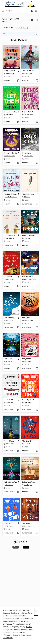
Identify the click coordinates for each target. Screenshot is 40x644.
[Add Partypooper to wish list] (37, 369)
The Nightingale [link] (9, 441)
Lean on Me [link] (8, 359)
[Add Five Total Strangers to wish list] (18, 204)
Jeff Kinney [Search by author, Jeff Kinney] (27, 362)
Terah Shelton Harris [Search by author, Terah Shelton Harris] (30, 279)
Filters (5, 34)
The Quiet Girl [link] (27, 441)
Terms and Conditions (11, 613)
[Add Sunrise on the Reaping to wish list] (18, 163)
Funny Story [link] (8, 523)
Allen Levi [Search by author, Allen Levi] (27, 197)
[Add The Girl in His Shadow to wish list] (37, 81)
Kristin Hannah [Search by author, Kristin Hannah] (10, 279)
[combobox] (16, 11)
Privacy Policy (27, 613)
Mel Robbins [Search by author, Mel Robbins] (9, 115)
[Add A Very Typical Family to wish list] (18, 81)
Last (26, 547)
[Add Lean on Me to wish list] (18, 369)
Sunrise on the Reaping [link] (10, 153)
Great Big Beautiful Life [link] (29, 400)
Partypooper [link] (27, 359)
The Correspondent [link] (10, 235)
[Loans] (32, 11)
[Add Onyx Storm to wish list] (37, 163)
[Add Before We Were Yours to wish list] (37, 492)
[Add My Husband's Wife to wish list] (18, 492)
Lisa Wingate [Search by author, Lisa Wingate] (28, 485)
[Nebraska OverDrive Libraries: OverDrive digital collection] (20, 4)
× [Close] (36, 612)
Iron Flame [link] (26, 318)
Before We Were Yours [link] (29, 482)
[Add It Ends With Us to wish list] (37, 122)
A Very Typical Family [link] (10, 71)
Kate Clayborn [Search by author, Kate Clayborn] (10, 320)
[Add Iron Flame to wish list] (37, 328)
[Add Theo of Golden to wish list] (37, 204)
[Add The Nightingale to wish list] (18, 451)
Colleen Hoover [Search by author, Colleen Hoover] (29, 115)
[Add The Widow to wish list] (37, 533)
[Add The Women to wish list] (18, 286)
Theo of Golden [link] (28, 194)
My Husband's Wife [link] (10, 482)
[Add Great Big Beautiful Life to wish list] (37, 410)
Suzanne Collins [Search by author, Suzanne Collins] (10, 156)
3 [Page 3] (19, 542)
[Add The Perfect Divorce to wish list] (18, 410)
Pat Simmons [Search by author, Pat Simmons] (9, 362)
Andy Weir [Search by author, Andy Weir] (27, 238)
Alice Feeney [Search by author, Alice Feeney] (9, 485)
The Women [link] (8, 277)
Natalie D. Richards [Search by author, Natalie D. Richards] (11, 197)
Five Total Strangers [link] (10, 194)
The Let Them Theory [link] (10, 112)
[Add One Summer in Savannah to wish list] (37, 286)
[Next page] (27, 542)
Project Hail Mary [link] (28, 235)
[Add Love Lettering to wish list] (18, 328)
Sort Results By (7, 28)
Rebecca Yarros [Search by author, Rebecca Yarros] (29, 156)
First (16, 547)
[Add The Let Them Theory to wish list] (18, 122)
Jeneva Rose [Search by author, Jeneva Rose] (9, 403)
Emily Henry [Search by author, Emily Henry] (28, 403)
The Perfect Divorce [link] (10, 400)
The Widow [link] (26, 523)
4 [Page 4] (22, 542)
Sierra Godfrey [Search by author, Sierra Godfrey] (10, 74)
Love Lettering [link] (9, 318)
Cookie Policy (8, 638)
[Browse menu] (36, 11)
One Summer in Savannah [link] (29, 277)
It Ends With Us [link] (28, 112)
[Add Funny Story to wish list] (18, 533)
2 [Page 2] (17, 542)
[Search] (3, 11)
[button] (33, 21)
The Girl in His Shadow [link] (29, 71)
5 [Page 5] (24, 542)
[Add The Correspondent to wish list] (18, 245)
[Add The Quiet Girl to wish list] (37, 451)
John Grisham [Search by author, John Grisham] (28, 526)
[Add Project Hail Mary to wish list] (37, 245)
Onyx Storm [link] (27, 153)
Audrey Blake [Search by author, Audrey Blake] (28, 74)
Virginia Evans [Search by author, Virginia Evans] (10, 238)
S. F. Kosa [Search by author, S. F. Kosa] (27, 444)
